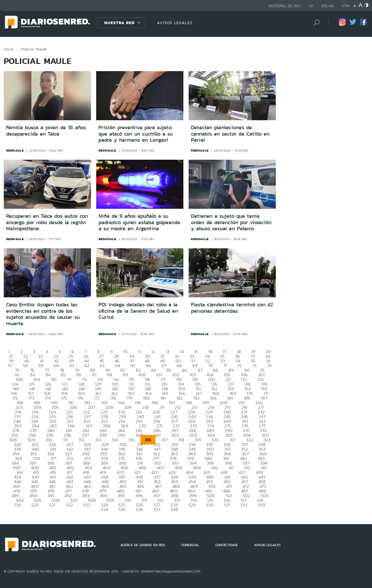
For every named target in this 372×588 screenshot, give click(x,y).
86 (185, 370)
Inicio (9, 49)
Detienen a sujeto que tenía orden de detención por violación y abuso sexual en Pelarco (231, 222)
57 (10, 365)
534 (105, 509)
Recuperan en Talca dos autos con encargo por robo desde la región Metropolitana (47, 222)
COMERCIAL (190, 545)
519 (18, 505)
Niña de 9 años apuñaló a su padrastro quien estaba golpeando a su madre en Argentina (139, 222)
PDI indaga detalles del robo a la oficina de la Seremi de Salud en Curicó (138, 311)
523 (87, 505)
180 (146, 398)
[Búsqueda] (315, 23)
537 (157, 509)
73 (254, 365)
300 (139, 435)
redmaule (15, 150)
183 (196, 398)
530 (210, 505)
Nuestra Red (119, 23)
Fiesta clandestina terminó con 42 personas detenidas (232, 308)
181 (163, 398)
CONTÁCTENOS (227, 545)
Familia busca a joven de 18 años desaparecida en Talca (46, 131)
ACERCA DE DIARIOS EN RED (143, 545)
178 (113, 398)
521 (52, 505)
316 (148, 440)
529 (192, 505)
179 (129, 398)
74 (269, 365)
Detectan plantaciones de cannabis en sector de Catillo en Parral (230, 134)
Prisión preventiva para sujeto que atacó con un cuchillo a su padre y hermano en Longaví (136, 134)
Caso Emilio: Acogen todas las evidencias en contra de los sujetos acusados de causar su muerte (43, 314)
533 (262, 505)
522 (69, 505)
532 (244, 505)
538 (175, 509)
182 (180, 398)
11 (139, 351)
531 (227, 505)
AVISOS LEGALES (175, 23)
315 (131, 440)
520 (35, 505)
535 (122, 509)
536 (140, 509)
